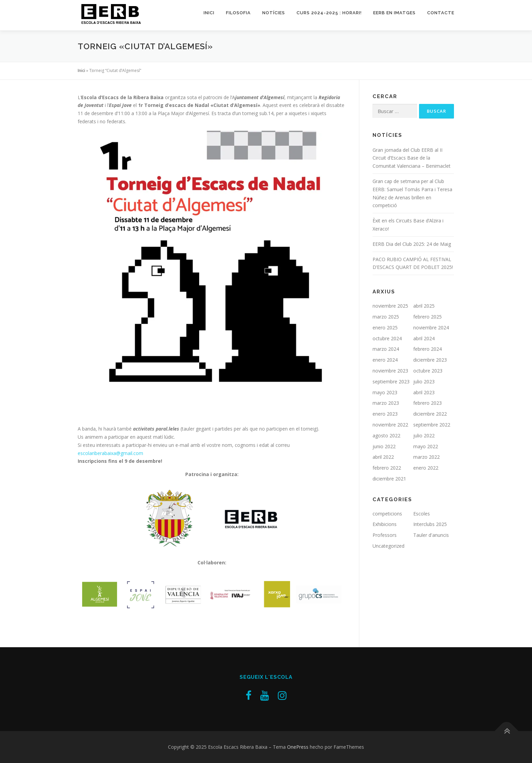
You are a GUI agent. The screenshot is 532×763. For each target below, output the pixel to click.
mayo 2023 (385, 392)
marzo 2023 (386, 403)
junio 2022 (384, 446)
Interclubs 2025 (430, 524)
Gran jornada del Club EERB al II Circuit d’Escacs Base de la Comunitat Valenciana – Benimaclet (412, 158)
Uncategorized (388, 546)
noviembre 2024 (431, 328)
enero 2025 (385, 328)
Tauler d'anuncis (431, 535)
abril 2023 (424, 392)
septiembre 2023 (391, 381)
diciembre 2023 (430, 360)
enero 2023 (385, 414)
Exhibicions (385, 524)
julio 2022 (424, 435)
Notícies (274, 13)
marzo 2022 (426, 457)
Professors (385, 535)
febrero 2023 (427, 403)
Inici (209, 13)
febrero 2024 (427, 349)
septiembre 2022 (432, 425)
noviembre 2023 (390, 371)
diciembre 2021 (389, 479)
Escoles (422, 514)
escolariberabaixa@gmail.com (110, 453)
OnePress (298, 747)
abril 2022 (383, 457)
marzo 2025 (386, 317)
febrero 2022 (387, 468)
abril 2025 (424, 306)
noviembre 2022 (390, 425)
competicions (387, 514)
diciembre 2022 (430, 414)
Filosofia (238, 13)
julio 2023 (424, 381)
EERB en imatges (394, 13)
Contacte (441, 13)
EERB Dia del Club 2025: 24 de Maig (412, 244)
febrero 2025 (427, 317)
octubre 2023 (428, 371)
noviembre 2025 (390, 306)
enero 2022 (426, 468)
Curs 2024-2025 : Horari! (329, 13)
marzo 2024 (386, 349)
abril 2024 (424, 338)
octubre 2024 (387, 338)
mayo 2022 (426, 446)
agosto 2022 (386, 435)
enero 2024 (385, 360)
